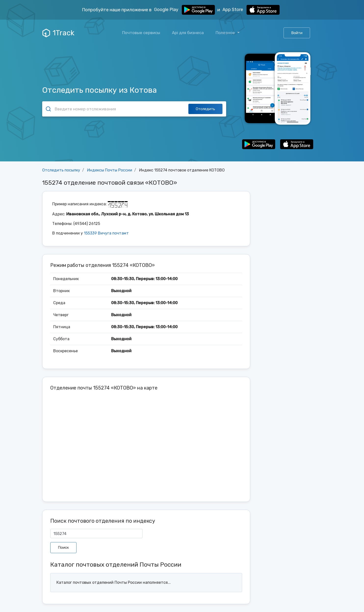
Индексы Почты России (110, 170)
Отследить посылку (61, 170)
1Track (58, 33)
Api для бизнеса (188, 33)
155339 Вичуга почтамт (106, 233)
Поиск (63, 547)
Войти (297, 33)
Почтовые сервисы (141, 33)
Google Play (184, 10)
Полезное (226, 33)
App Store (251, 10)
